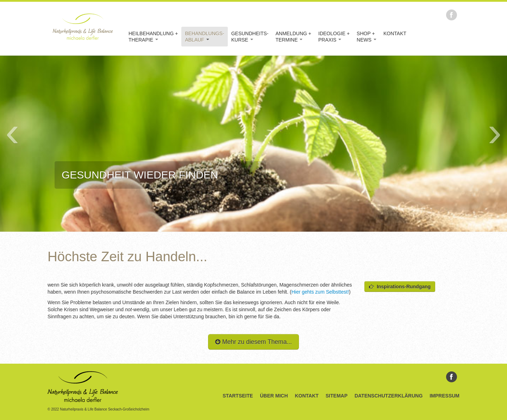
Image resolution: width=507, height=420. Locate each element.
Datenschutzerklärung (389, 396)
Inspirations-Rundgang (400, 287)
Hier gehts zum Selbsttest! (320, 292)
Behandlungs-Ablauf (204, 37)
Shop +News (367, 37)
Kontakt (395, 33)
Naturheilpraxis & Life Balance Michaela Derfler (83, 26)
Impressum (445, 396)
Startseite (238, 396)
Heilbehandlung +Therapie (153, 37)
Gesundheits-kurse (250, 37)
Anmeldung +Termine (293, 37)
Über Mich (274, 396)
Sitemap (337, 396)
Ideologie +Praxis (334, 37)
